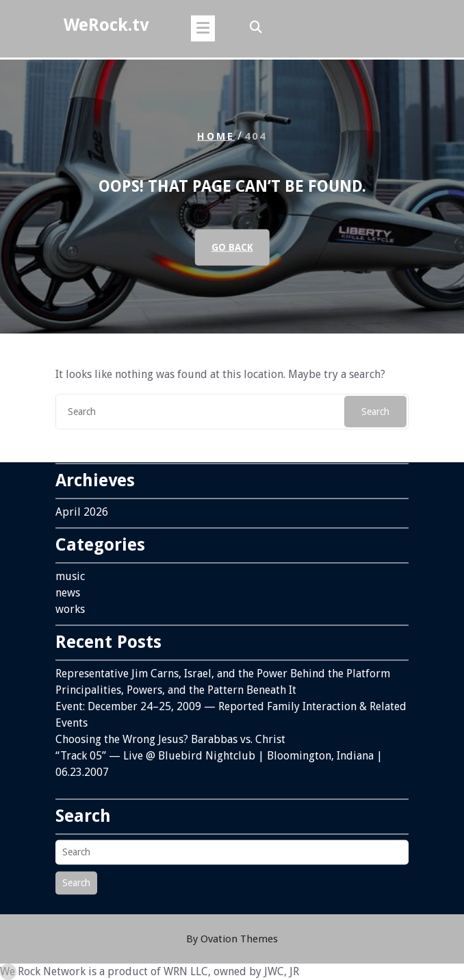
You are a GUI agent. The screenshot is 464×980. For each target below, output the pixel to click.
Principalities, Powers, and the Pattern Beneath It (176, 683)
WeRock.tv (106, 24)
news (68, 586)
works (70, 602)
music (70, 569)
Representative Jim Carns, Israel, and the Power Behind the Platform (223, 667)
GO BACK (232, 247)
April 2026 (82, 505)
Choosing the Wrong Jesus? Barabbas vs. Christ (170, 732)
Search (375, 412)
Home (216, 136)
